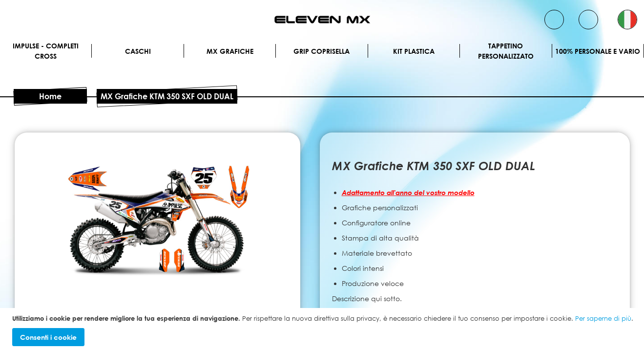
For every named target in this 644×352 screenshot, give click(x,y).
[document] (323, 330)
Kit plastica (414, 51)
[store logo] (322, 20)
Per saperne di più (603, 318)
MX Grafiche (230, 51)
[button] (627, 20)
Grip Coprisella (322, 51)
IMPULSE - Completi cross (46, 51)
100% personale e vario (598, 51)
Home (50, 96)
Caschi (138, 51)
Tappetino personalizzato (506, 51)
